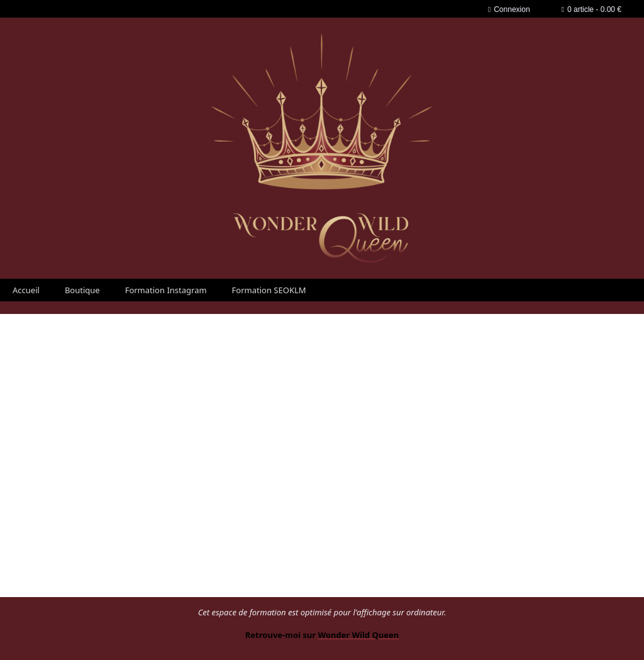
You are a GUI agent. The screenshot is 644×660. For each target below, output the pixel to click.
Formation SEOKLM (269, 290)
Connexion (509, 9)
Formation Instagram (166, 290)
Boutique (82, 290)
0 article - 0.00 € (591, 9)
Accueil (26, 290)
